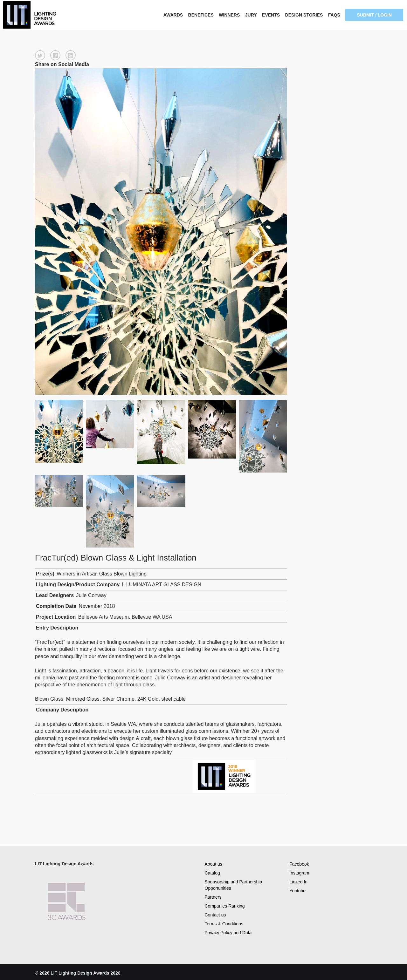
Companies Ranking (225, 906)
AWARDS (173, 15)
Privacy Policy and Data (228, 933)
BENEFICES (201, 15)
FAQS (334, 15)
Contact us (215, 915)
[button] (40, 55)
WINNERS (229, 15)
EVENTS (271, 15)
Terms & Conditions (224, 924)
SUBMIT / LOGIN (374, 15)
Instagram (299, 873)
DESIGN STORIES (304, 15)
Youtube (297, 890)
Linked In (298, 881)
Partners (213, 897)
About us (214, 864)
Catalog (212, 873)
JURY (251, 15)
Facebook (299, 864)
